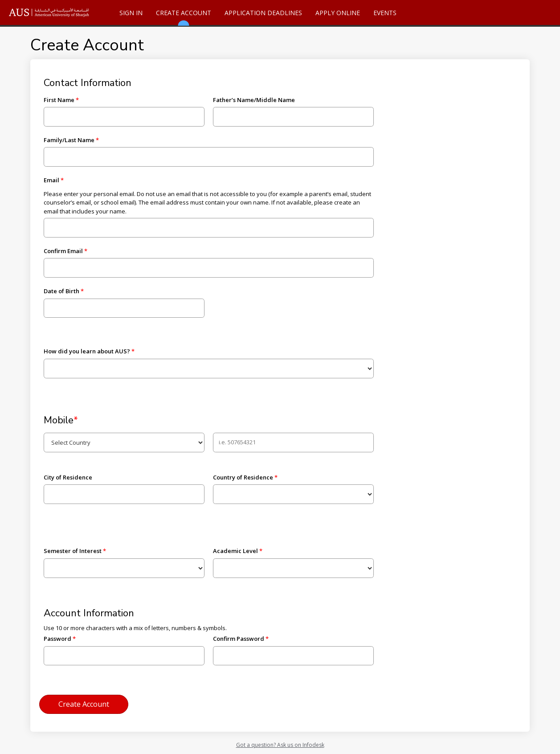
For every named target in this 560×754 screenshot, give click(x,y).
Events (385, 13)
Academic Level (235, 551)
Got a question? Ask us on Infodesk (280, 745)
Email (51, 180)
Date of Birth (61, 291)
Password (57, 639)
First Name (59, 100)
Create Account (184, 17)
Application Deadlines (263, 13)
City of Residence (68, 477)
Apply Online (338, 13)
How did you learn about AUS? (87, 351)
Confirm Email (63, 251)
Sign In (131, 13)
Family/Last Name (69, 140)
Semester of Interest (73, 551)
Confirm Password (239, 639)
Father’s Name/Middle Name (254, 100)
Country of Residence (243, 477)
